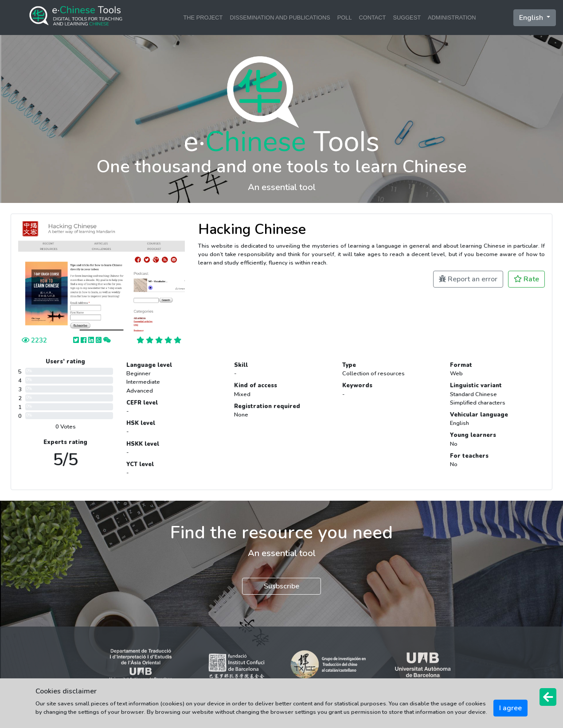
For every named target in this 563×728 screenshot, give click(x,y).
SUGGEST (407, 18)
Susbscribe (281, 586)
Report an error (468, 279)
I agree (510, 708)
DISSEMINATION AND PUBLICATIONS (280, 18)
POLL (345, 18)
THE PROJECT (203, 18)
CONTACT (373, 18)
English (532, 18)
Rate (526, 279)
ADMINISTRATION (452, 18)
